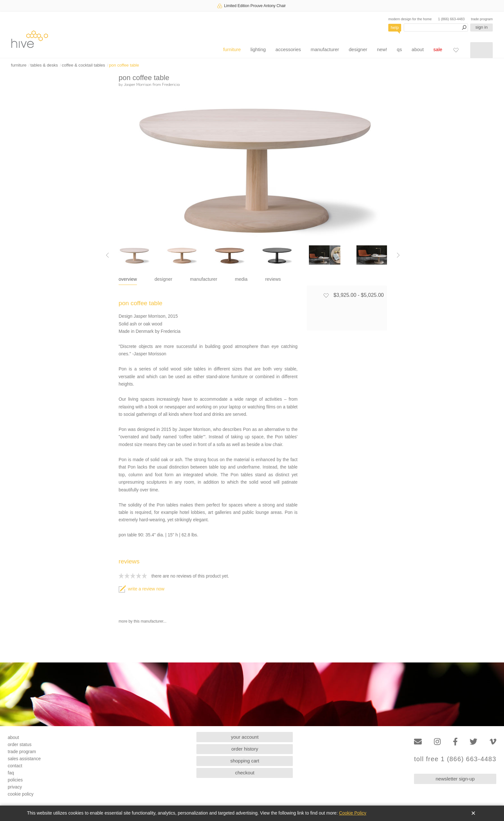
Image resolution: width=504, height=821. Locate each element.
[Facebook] (455, 742)
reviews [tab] (273, 279)
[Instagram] (437, 742)
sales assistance (24, 759)
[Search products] (436, 27)
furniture (232, 49)
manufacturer (325, 49)
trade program (482, 19)
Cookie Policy (353, 813)
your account (245, 737)
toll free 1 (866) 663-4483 (455, 759)
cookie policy (21, 794)
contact (15, 766)
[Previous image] (107, 255)
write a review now (141, 589)
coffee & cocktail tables (83, 65)
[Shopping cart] (482, 50)
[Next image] (398, 255)
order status (20, 744)
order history (245, 749)
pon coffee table (124, 65)
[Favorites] (456, 50)
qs (400, 49)
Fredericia (171, 84)
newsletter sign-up (455, 779)
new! (382, 49)
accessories (288, 49)
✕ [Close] (473, 813)
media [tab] (241, 279)
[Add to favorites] (326, 295)
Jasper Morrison (138, 84)
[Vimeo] (493, 742)
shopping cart (245, 761)
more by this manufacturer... (143, 621)
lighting (258, 49)
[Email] (418, 742)
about (418, 49)
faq (11, 773)
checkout (245, 773)
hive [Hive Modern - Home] (30, 39)
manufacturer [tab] (204, 279)
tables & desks (44, 65)
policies (15, 780)
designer (358, 49)
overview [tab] (128, 279)
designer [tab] (163, 279)
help (395, 27)
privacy (15, 787)
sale (438, 49)
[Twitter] (473, 742)
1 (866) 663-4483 (451, 19)
